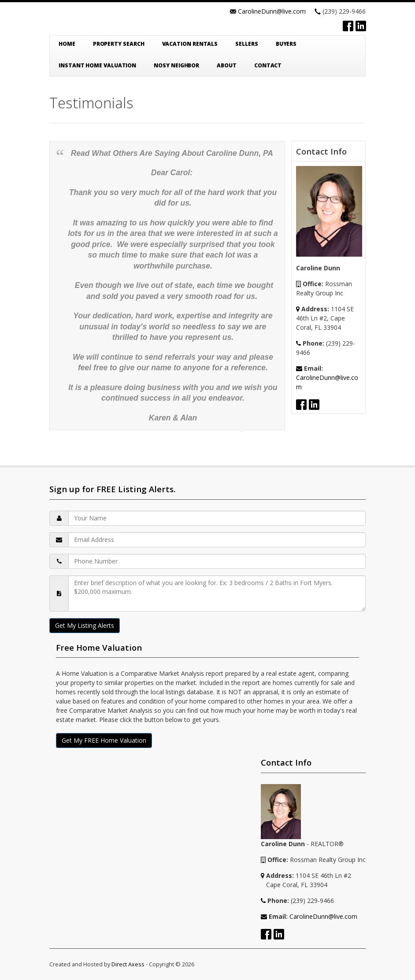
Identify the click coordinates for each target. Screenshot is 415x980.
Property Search (119, 44)
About (227, 65)
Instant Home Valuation (97, 65)
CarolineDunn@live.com (272, 11)
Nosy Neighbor (176, 65)
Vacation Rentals (190, 44)
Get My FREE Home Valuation (104, 740)
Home (67, 44)
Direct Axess (128, 964)
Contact (268, 65)
